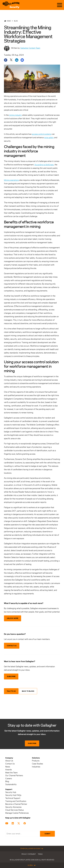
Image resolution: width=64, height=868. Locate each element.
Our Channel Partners (14, 776)
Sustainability (11, 784)
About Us (9, 761)
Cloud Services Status (14, 810)
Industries (36, 767)
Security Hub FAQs (13, 795)
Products (36, 761)
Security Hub (11, 792)
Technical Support (13, 798)
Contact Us (10, 764)
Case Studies (37, 764)
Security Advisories (13, 807)
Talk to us (11, 691)
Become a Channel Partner (16, 804)
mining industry (15, 115)
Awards (9, 770)
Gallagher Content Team (30, 48)
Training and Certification (16, 801)
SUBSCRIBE (11, 676)
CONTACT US (12, 646)
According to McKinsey (44, 165)
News (8, 767)
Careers (9, 779)
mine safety (49, 138)
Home (9, 21)
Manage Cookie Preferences (17, 813)
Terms (40, 854)
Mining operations (11, 180)
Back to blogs (28, 691)
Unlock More (13, 618)
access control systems (42, 134)
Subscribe (32, 743)
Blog (16, 21)
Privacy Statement (29, 854)
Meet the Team (11, 773)
